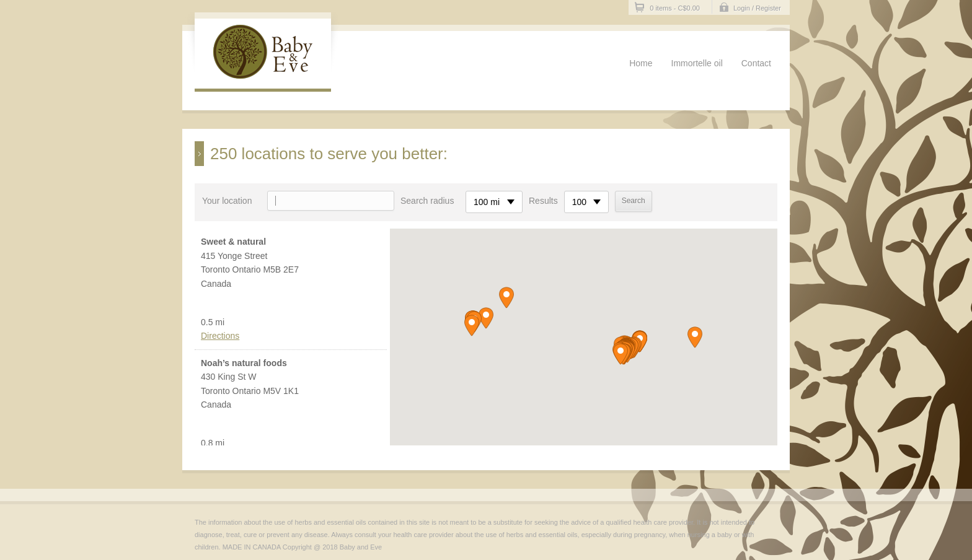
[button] (621, 354)
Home (641, 63)
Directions (220, 336)
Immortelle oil (697, 63)
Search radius (427, 201)
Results (543, 201)
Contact (756, 63)
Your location (227, 201)
